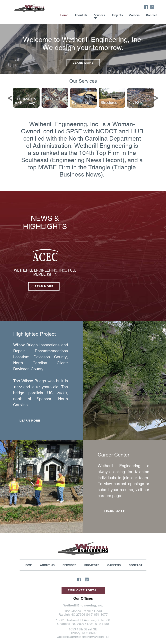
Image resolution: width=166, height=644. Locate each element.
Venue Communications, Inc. (95, 637)
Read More (44, 286)
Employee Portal (83, 590)
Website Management (67, 637)
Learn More (83, 63)
